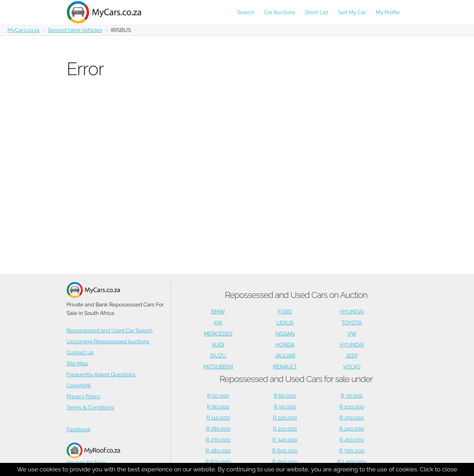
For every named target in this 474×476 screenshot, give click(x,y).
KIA (218, 323)
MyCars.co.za (23, 30)
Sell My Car (352, 12)
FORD (285, 312)
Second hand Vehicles (75, 30)
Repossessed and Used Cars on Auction (296, 295)
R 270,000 (218, 440)
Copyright (79, 386)
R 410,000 (352, 440)
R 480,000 (218, 451)
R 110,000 (218, 418)
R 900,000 (285, 462)
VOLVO (352, 367)
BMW (218, 312)
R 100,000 (352, 407)
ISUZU (218, 356)
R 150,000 (352, 418)
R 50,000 (218, 396)
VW (352, 334)
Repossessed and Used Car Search (110, 331)
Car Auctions (280, 12)
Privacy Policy (84, 397)
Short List (317, 12)
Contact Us (80, 353)
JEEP (352, 356)
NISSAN (285, 334)
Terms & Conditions (91, 408)
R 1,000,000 (352, 462)
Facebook (79, 430)
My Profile (388, 12)
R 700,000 (352, 451)
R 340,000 (285, 440)
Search (246, 12)
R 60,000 (285, 396)
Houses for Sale (93, 454)
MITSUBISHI (218, 367)
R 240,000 (352, 429)
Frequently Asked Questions (101, 375)
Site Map (77, 364)
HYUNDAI (352, 312)
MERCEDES (218, 334)
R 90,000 (285, 407)
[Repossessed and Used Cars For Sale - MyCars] (108, 12)
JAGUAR (285, 356)
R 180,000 (218, 429)
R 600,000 (285, 451)
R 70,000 (352, 396)
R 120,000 (285, 418)
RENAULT (285, 367)
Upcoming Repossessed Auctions (108, 342)
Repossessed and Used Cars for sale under (296, 379)
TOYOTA (352, 323)
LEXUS (285, 323)
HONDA (285, 345)
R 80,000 (218, 407)
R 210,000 (285, 429)
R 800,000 (218, 462)
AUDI (218, 345)
